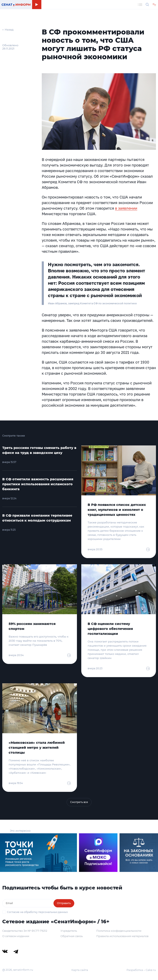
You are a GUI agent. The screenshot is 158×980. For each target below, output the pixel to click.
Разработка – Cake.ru (141, 970)
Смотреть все (79, 802)
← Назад (8, 30)
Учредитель (69, 931)
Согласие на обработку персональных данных (37, 912)
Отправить (64, 903)
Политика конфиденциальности (119, 931)
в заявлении (126, 208)
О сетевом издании (16, 936)
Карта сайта (80, 970)
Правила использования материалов (122, 936)
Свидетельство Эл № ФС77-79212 (25, 931)
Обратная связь (72, 936)
